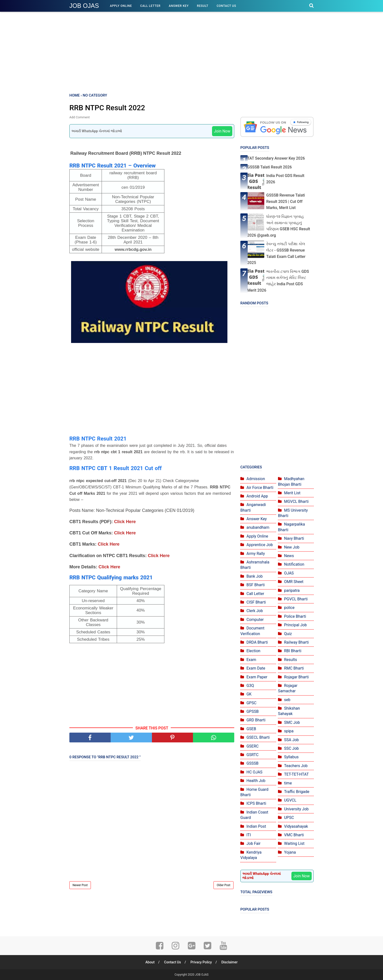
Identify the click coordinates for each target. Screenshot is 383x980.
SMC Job (292, 722)
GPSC (251, 703)
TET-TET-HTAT (296, 774)
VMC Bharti (294, 835)
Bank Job (255, 576)
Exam (251, 660)
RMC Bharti (294, 668)
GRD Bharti (256, 720)
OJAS (289, 573)
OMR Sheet (294, 582)
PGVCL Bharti (296, 599)
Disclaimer (229, 962)
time (288, 783)
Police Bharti (295, 616)
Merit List (292, 493)
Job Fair (254, 843)
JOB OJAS (84, 6)
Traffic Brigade (297, 792)
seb (287, 700)
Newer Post (80, 885)
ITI (249, 835)
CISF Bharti (256, 602)
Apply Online (121, 6)
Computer (255, 620)
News (289, 556)
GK (249, 694)
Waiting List (294, 843)
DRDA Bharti (257, 642)
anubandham (258, 527)
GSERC (253, 746)
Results (291, 660)
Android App (257, 496)
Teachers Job (296, 766)
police (289, 608)
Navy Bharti (294, 538)
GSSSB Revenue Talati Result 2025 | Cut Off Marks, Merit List (286, 201)
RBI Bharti (293, 651)
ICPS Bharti (256, 803)
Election (253, 651)
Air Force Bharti (260, 488)
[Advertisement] (191, 51)
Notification (294, 564)
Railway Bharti (296, 642)
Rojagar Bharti (296, 677)
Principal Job (295, 625)
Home (75, 95)
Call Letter (150, 6)
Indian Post (256, 826)
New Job (292, 547)
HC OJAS (254, 772)
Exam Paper (257, 677)
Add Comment (80, 117)
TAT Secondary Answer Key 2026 (276, 158)
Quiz (288, 634)
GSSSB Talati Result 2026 (270, 167)
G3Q (250, 686)
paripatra (292, 590)
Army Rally (256, 554)
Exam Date (256, 668)
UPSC (289, 818)
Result (203, 6)
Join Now (222, 131)
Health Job (256, 781)
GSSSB (252, 763)
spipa (289, 731)
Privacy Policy (201, 962)
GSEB (251, 729)
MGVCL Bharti (296, 501)
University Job (296, 809)
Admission (256, 479)
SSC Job (291, 748)
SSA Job (291, 740)
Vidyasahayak (296, 826)
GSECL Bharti (258, 737)
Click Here (125, 522)
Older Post (223, 885)
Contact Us (226, 6)
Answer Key (179, 6)
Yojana (290, 852)
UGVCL (290, 800)
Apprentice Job (260, 545)
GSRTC (252, 755)
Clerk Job (255, 611)
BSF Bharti (256, 585)
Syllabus (291, 757)
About (150, 962)
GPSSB (253, 711)
